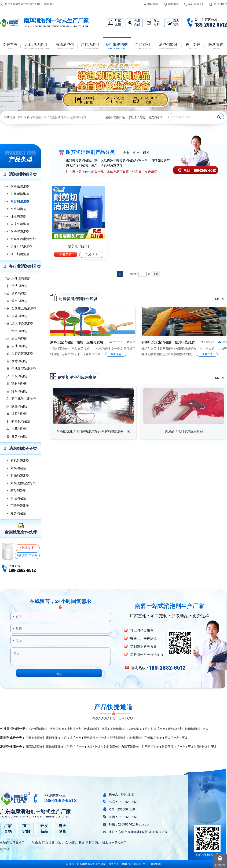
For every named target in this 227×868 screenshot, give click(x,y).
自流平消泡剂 (20, 224)
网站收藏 (153, 4)
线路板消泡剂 (21, 421)
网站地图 (173, 4)
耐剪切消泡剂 (78, 117)
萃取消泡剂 (19, 376)
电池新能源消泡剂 (24, 369)
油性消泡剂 (18, 216)
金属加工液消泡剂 (24, 308)
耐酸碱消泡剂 (20, 194)
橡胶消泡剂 (19, 414)
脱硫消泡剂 (19, 316)
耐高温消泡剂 (20, 186)
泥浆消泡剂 (19, 391)
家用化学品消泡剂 (24, 399)
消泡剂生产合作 (27, 556)
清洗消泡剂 (155, 117)
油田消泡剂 (19, 339)
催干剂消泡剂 (20, 254)
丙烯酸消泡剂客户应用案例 (184, 431)
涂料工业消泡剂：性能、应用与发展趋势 (79, 342)
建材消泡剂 (19, 384)
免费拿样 (65, 254)
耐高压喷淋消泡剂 (23, 239)
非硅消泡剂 (18, 498)
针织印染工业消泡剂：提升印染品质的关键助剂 (170, 342)
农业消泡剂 (19, 346)
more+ (221, 299)
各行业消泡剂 (196, 4)
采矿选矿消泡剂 (22, 354)
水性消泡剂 (18, 209)
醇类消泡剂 (18, 491)
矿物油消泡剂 (20, 476)
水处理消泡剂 (137, 117)
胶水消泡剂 (19, 301)
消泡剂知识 (220, 4)
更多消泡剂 (19, 436)
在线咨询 (91, 255)
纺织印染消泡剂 (22, 323)
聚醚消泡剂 (18, 468)
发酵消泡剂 (19, 361)
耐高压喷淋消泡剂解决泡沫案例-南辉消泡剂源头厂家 (93, 431)
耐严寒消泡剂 (20, 232)
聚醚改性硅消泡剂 (23, 483)
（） (133, 864)
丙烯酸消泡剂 (20, 506)
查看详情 (116, 354)
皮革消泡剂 (19, 429)
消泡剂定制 (27, 548)
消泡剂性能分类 (56, 117)
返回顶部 (220, 865)
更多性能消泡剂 (21, 247)
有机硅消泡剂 (20, 461)
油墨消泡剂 (19, 406)
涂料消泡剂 (19, 293)
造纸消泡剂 (19, 331)
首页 (21, 117)
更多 (205, 729)
